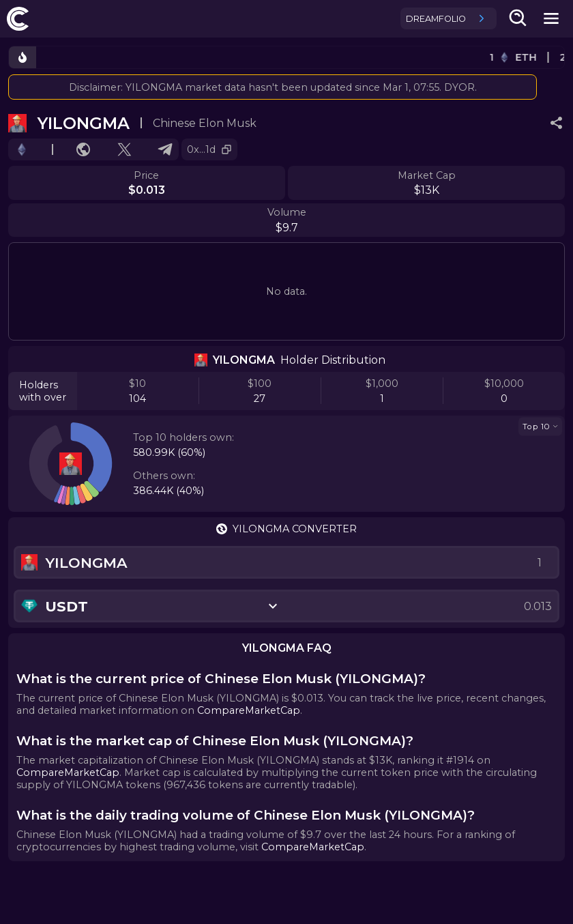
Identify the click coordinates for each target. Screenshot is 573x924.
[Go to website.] (83, 149)
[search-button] (518, 18)
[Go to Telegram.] (165, 149)
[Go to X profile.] (124, 149)
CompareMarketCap (249, 710)
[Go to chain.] (22, 149)
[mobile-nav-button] (551, 18)
